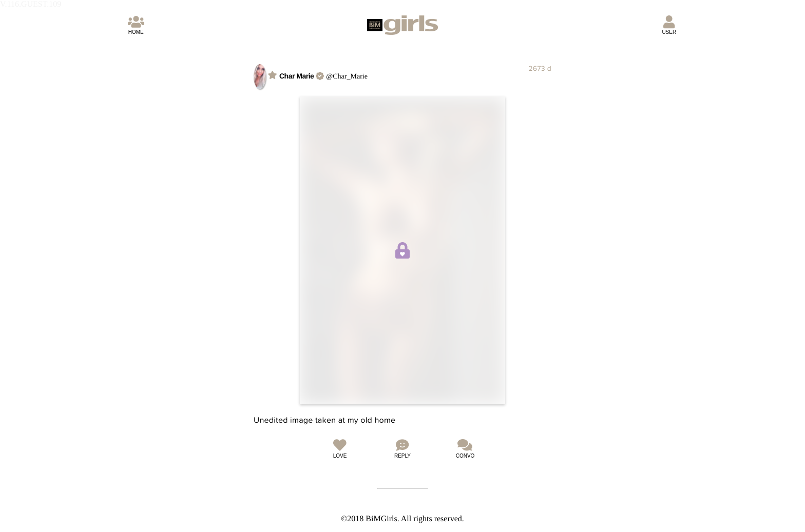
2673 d (540, 68)
